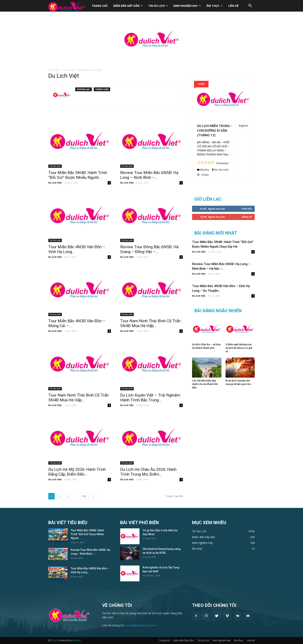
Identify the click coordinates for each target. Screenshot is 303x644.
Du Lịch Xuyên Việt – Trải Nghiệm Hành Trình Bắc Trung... (150, 398)
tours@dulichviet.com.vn (140, 625)
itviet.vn (77, 640)
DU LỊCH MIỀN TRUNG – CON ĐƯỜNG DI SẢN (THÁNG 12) (215, 131)
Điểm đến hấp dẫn (128, 6)
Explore (243, 126)
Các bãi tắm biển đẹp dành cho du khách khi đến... (205, 384)
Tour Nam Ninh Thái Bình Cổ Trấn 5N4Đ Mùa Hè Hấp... (150, 323)
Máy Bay (205, 170)
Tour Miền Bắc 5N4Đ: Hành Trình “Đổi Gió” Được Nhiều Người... (78, 175)
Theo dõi (247, 209)
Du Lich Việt (55, 183)
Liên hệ (233, 6)
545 (84, 496)
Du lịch (54, 640)
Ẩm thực (214, 6)
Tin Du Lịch (158, 6)
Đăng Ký (247, 217)
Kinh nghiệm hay (187, 6)
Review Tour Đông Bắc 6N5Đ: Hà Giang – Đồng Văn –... (149, 249)
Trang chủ (100, 6)
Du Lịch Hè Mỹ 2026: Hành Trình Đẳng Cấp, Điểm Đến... (77, 472)
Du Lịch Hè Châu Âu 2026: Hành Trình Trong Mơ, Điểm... (148, 472)
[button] (250, 6)
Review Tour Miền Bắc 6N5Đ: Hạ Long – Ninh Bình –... (149, 175)
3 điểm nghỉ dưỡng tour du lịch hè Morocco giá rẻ (239, 348)
